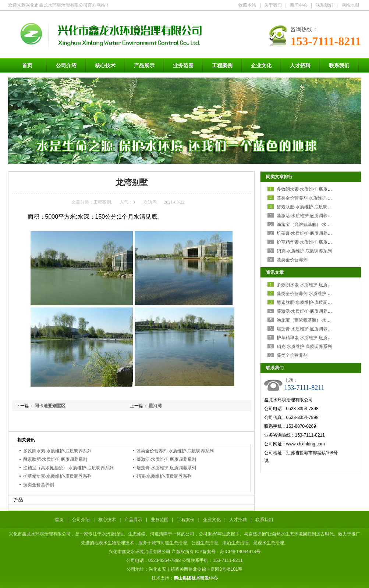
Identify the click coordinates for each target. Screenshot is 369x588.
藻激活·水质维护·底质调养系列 (166, 459)
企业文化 (261, 65)
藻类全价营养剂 (39, 485)
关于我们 (273, 5)
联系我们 (324, 5)
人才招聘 (300, 65)
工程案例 (222, 65)
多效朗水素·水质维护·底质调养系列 (58, 451)
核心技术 (105, 65)
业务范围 (183, 65)
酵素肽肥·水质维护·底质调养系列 (55, 459)
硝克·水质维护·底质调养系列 (164, 476)
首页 (27, 65)
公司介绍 (66, 65)
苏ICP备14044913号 (240, 552)
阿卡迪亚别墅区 (50, 406)
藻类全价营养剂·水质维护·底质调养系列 (175, 451)
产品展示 (144, 65)
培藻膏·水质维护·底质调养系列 (166, 468)
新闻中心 (299, 5)
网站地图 (350, 5)
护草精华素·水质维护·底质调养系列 (58, 476)
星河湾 (155, 406)
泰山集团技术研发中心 (196, 578)
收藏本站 (247, 5)
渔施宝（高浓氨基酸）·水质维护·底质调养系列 (69, 468)
